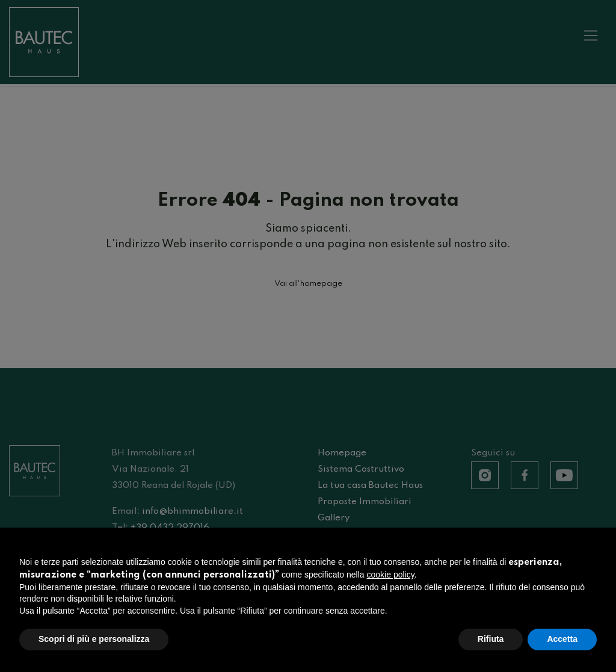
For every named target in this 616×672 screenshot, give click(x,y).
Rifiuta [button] (491, 639)
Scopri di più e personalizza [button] (94, 639)
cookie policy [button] (391, 575)
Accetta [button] (562, 639)
